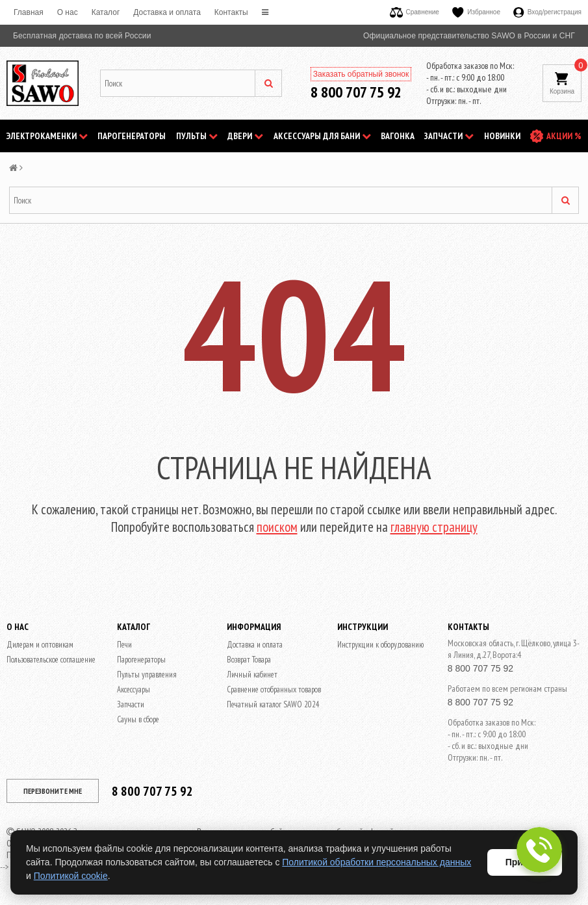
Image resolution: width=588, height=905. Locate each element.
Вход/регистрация (547, 12)
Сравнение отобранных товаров (274, 689)
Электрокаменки (47, 136)
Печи (124, 645)
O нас (68, 12)
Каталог (106, 12)
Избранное (476, 12)
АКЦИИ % (564, 136)
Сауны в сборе (138, 719)
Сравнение (415, 12)
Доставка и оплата (167, 12)
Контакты (231, 12)
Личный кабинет (252, 675)
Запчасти (449, 136)
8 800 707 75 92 (356, 92)
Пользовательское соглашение (51, 660)
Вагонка (398, 136)
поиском (277, 527)
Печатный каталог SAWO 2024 (273, 704)
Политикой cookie (71, 876)
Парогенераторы (132, 136)
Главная (29, 12)
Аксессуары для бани (322, 136)
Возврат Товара (249, 660)
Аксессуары (134, 689)
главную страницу (434, 527)
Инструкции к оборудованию (380, 645)
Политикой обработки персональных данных (377, 862)
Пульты (197, 136)
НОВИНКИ (502, 136)
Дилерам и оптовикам (40, 645)
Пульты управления (147, 675)
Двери (245, 136)
